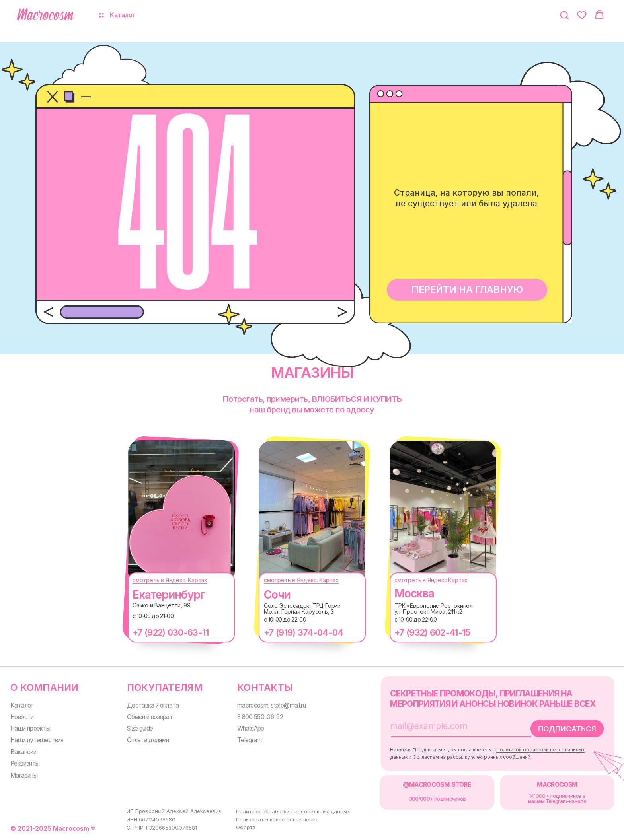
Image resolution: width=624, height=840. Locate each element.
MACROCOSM (557, 785)
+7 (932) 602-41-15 (432, 632)
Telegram (250, 740)
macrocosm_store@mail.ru (271, 705)
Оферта (246, 827)
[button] (564, 15)
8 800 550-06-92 (260, 717)
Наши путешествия (37, 740)
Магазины (24, 775)
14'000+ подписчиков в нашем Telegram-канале (557, 798)
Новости (22, 717)
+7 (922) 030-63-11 (171, 632)
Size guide (140, 728)
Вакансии (23, 752)
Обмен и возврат (150, 717)
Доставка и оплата (153, 705)
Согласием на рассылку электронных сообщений (472, 757)
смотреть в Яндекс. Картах (170, 580)
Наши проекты (30, 728)
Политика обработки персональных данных (293, 811)
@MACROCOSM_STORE (437, 785)
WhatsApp (251, 728)
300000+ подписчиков (438, 799)
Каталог (21, 705)
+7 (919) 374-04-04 (303, 632)
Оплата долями (148, 740)
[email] (452, 726)
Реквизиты (25, 763)
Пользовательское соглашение (277, 819)
